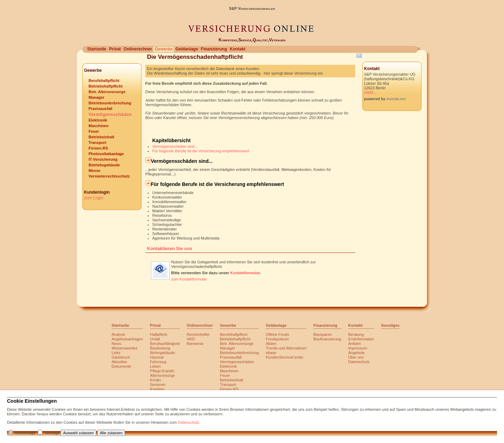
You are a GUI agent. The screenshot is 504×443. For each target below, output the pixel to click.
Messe (94, 171)
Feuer (94, 131)
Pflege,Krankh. (163, 371)
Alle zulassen (111, 433)
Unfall (155, 339)
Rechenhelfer (198, 334)
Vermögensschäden (110, 114)
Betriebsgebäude (104, 165)
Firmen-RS (98, 148)
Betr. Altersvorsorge (107, 92)
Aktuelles (120, 362)
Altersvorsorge (163, 375)
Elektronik (98, 120)
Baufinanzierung (327, 339)
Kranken (157, 389)
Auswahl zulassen (78, 433)
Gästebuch (121, 357)
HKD (191, 339)
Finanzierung (214, 49)
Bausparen (323, 334)
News (117, 344)
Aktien (271, 344)
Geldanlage (187, 49)
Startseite (97, 49)
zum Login (94, 198)
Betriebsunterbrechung (110, 103)
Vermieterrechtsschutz (109, 176)
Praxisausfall (100, 109)
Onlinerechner (138, 49)
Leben (156, 366)
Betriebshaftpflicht (106, 86)
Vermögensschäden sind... (175, 146)
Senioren (158, 385)
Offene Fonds (277, 334)
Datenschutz (359, 362)
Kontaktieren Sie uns (170, 248)
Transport (97, 143)
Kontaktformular (245, 273)
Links (116, 353)
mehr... (370, 92)
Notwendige (25, 433)
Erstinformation (361, 339)
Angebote (356, 353)
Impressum (358, 348)
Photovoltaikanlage (106, 154)
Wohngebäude (163, 353)
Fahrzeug (158, 362)
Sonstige (52, 433)
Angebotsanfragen (127, 339)
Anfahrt (354, 344)
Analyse (118, 334)
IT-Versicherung (103, 159)
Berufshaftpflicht (104, 81)
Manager (96, 97)
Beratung (356, 334)
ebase (271, 353)
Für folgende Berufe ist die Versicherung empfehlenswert (201, 151)
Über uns (356, 357)
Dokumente (121, 366)
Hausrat (157, 357)
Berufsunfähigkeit (165, 344)
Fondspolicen (277, 339)
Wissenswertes (125, 348)
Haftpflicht (159, 334)
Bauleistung (160, 348)
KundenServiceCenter (285, 357)
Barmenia (195, 344)
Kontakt (237, 49)
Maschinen (99, 126)
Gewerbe (164, 49)
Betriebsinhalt (101, 137)
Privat (115, 49)
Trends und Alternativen (286, 348)
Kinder (156, 380)
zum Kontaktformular (189, 279)
